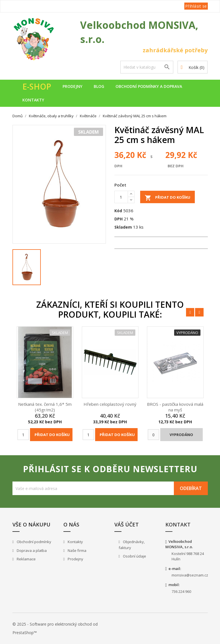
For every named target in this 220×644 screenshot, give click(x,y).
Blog (99, 86)
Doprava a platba (31, 550)
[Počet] (121, 197)
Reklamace (26, 559)
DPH (118, 219)
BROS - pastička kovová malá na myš (175, 407)
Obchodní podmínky (34, 542)
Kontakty (33, 100)
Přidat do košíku (167, 198)
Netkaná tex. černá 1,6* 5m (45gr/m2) (45, 407)
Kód (118, 211)
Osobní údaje (134, 556)
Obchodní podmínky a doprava (149, 86)
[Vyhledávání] (147, 67)
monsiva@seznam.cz (190, 575)
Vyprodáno (181, 435)
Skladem (123, 227)
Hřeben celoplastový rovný (110, 404)
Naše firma (77, 550)
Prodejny (72, 86)
